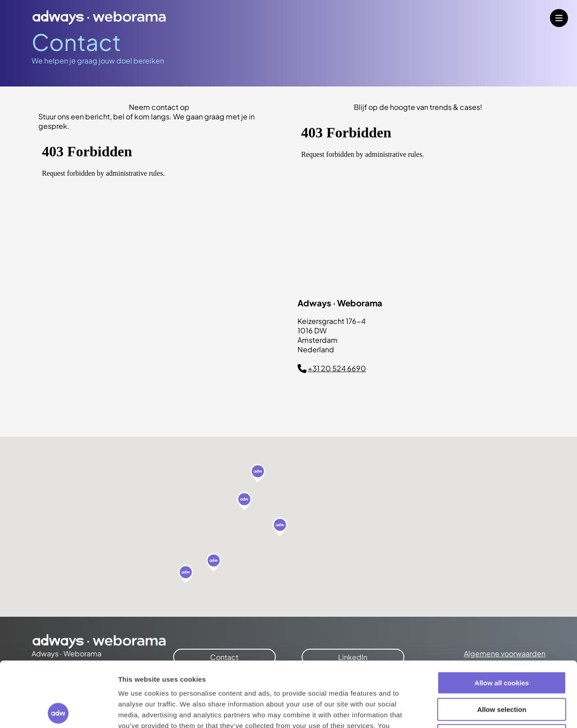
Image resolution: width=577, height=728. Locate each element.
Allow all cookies (502, 618)
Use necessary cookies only (502, 671)
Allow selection (501, 644)
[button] (258, 473)
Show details (473, 710)
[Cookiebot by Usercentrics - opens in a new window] (58, 710)
